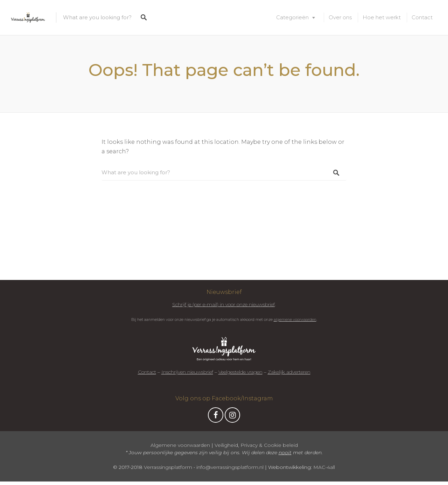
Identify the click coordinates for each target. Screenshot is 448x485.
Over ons (340, 17)
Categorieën (292, 17)
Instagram (232, 417)
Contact (422, 17)
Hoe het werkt (382, 17)
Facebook (216, 417)
